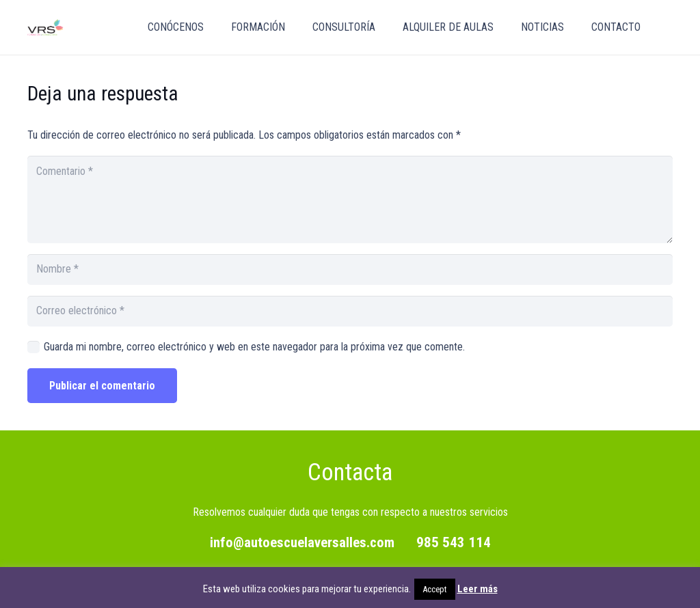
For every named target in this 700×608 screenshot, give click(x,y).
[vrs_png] (45, 28)
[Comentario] (350, 199)
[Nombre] (350, 270)
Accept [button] (435, 589)
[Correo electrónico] (350, 311)
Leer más (477, 589)
